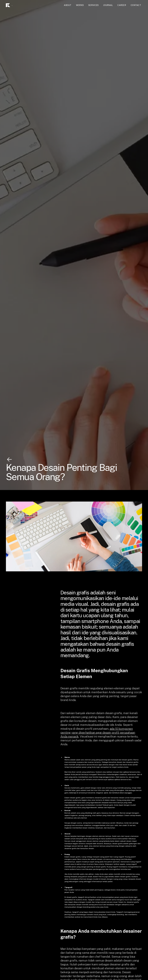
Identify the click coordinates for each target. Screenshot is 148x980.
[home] (16, 5)
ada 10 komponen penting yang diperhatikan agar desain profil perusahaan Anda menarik (98, 733)
